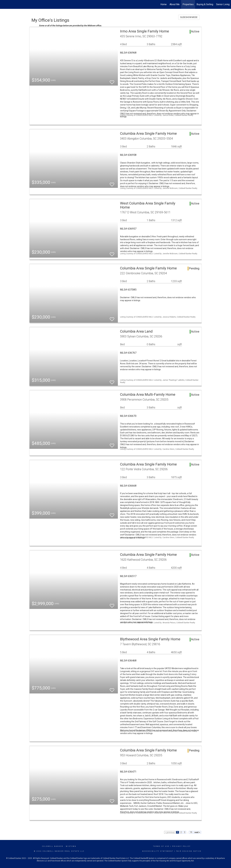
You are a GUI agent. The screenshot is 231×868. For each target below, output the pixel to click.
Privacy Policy (181, 846)
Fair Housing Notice (189, 851)
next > (197, 832)
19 (191, 832)
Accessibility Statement (158, 851)
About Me (175, 4)
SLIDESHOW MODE (189, 17)
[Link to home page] (4, 4)
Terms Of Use (161, 846)
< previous (170, 832)
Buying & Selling (205, 4)
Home (164, 4)
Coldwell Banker (53, 846)
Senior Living (223, 4)
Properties (188, 4)
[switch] (112, 81)
